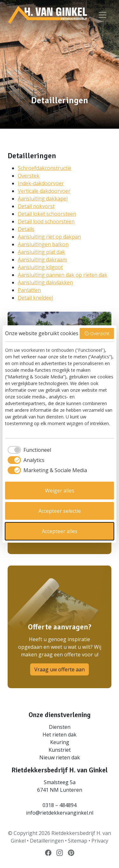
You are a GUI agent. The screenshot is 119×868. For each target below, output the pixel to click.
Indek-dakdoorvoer (41, 183)
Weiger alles (60, 491)
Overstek (29, 176)
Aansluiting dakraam (42, 260)
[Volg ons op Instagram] (60, 852)
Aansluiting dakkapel (43, 199)
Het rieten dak (60, 735)
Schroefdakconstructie (45, 168)
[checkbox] (28, 450)
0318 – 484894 (60, 805)
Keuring (60, 742)
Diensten (60, 727)
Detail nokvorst (36, 206)
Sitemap (78, 841)
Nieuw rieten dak (60, 757)
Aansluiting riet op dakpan (49, 237)
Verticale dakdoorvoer (44, 191)
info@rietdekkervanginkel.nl (60, 813)
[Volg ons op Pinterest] (71, 852)
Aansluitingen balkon (43, 244)
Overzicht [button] (97, 333)
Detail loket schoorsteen (47, 214)
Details (26, 229)
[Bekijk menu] (102, 15)
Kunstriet (60, 750)
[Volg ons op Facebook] (48, 852)
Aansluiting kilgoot (40, 267)
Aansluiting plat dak (41, 252)
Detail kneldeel (35, 298)
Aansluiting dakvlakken (45, 282)
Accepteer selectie (60, 511)
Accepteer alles (60, 531)
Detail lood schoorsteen (46, 221)
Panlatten (29, 290)
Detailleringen (47, 841)
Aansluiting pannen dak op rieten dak (63, 275)
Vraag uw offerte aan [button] (60, 669)
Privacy (100, 841)
